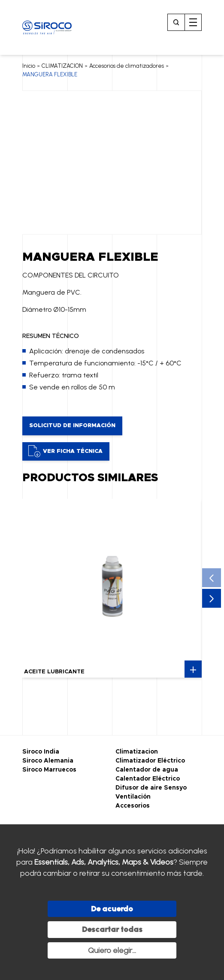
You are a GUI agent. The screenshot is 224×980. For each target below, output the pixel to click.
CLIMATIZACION (62, 66)
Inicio (29, 66)
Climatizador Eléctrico (150, 761)
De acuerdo (112, 909)
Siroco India (41, 752)
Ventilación (133, 797)
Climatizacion (137, 752)
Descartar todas (112, 929)
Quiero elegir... (112, 950)
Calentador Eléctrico (148, 779)
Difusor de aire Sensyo (151, 788)
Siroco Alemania (48, 761)
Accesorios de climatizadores (127, 66)
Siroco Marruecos (49, 770)
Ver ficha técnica (65, 451)
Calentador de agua (147, 770)
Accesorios (133, 806)
